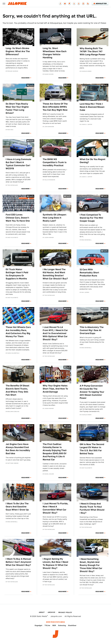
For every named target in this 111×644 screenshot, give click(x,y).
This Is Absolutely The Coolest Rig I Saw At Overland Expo (92, 330)
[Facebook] (60, 4)
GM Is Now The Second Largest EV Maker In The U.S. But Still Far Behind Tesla (92, 449)
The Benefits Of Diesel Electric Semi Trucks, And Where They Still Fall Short (18, 390)
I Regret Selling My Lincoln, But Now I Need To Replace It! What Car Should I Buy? (55, 563)
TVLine (47, 625)
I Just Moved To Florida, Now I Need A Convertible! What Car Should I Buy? (55, 508)
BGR (54, 625)
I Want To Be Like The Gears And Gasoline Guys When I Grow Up (17, 507)
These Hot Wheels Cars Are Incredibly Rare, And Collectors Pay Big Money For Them (18, 332)
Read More (25, 78)
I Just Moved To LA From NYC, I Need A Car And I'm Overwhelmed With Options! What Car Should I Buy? (55, 333)
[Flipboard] (70, 4)
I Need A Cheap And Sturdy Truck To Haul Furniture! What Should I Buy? (92, 508)
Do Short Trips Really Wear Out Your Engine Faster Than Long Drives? (17, 108)
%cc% (31, 30)
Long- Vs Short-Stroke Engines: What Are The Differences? (18, 51)
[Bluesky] (65, 4)
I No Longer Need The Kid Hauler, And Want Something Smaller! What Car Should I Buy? (55, 274)
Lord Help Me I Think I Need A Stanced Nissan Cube (92, 107)
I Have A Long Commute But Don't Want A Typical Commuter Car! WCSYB (18, 164)
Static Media (42, 616)
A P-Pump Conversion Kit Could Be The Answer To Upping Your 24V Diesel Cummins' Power (92, 392)
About (42, 612)
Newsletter (100, 4)
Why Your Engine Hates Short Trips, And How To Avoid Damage (55, 389)
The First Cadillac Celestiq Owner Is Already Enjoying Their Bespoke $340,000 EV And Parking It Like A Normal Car (55, 452)
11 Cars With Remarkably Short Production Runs (89, 273)
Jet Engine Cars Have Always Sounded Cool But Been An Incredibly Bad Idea (18, 449)
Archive (51, 612)
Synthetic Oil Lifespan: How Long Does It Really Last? (55, 218)
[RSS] (88, 4)
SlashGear (72, 625)
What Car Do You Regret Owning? (92, 161)
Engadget (38, 625)
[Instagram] (83, 4)
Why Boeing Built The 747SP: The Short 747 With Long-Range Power (92, 51)
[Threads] (79, 4)
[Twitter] (74, 4)
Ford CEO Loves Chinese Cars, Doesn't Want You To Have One (18, 218)
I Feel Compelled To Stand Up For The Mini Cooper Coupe (91, 218)
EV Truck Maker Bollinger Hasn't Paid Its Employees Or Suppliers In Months (17, 274)
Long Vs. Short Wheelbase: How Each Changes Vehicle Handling (55, 53)
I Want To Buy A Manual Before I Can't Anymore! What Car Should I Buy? (18, 562)
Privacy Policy (65, 612)
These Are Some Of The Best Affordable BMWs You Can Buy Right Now (55, 107)
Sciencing (62, 625)
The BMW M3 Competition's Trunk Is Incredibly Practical (55, 162)
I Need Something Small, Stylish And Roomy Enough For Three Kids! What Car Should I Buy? (91, 565)
